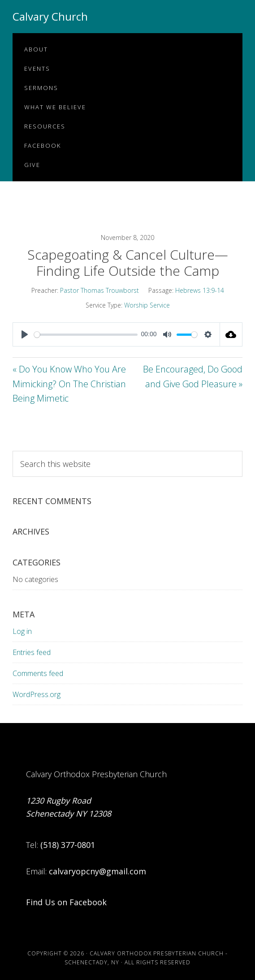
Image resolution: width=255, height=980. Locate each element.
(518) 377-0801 (68, 845)
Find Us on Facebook (66, 902)
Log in (22, 631)
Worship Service (147, 305)
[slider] (86, 335)
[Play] (25, 334)
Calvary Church (50, 16)
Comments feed (38, 673)
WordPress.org (37, 694)
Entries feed (32, 652)
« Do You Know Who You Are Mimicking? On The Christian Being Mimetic (69, 384)
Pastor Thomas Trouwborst (99, 290)
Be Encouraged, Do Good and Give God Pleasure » (193, 377)
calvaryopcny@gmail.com (97, 871)
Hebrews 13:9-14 (200, 290)
